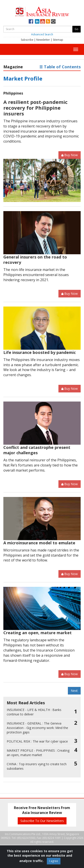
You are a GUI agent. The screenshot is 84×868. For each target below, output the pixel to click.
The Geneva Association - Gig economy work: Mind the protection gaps (37, 728)
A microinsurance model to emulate (39, 543)
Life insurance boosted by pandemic (40, 352)
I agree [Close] (54, 861)
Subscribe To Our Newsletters (42, 821)
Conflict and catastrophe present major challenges (37, 450)
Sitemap (58, 40)
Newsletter (43, 40)
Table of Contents (60, 67)
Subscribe (27, 40)
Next (74, 691)
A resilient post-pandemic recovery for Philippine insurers (36, 108)
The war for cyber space (37, 741)
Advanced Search (42, 34)
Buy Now (70, 155)
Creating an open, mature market (38, 633)
